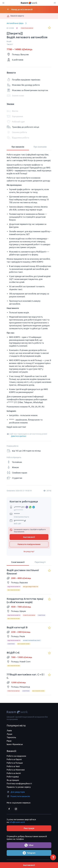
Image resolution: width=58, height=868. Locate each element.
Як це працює (13, 780)
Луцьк (9, 734)
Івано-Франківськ (15, 744)
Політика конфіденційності (19, 784)
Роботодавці (13, 777)
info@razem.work (17, 822)
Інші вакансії (29, 537)
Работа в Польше (15, 763)
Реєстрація (29, 828)
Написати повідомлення (29, 544)
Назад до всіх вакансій (20, 9)
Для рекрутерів (16, 792)
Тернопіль (11, 737)
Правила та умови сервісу (19, 787)
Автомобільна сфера (17, 23)
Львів (9, 731)
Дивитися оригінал (19, 436)
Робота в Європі (14, 759)
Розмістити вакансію (18, 796)
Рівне (9, 741)
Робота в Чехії (13, 766)
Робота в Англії (14, 773)
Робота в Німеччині (16, 770)
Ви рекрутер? (29, 552)
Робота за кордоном (16, 756)
